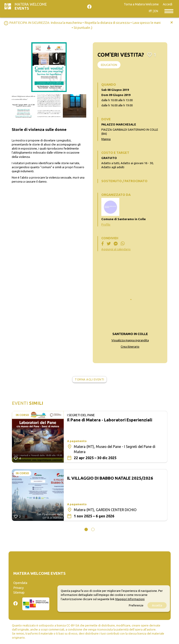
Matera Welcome (31, 6)
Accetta (157, 605)
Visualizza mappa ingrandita (130, 340)
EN (156, 11)
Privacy (18, 588)
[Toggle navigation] (169, 11)
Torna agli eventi (89, 379)
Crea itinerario (130, 347)
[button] (86, 529)
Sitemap (19, 593)
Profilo (106, 224)
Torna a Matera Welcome (141, 4)
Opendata (20, 583)
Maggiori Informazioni (130, 599)
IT (150, 11)
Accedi (168, 4)
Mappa (106, 139)
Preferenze (136, 605)
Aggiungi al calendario (116, 249)
